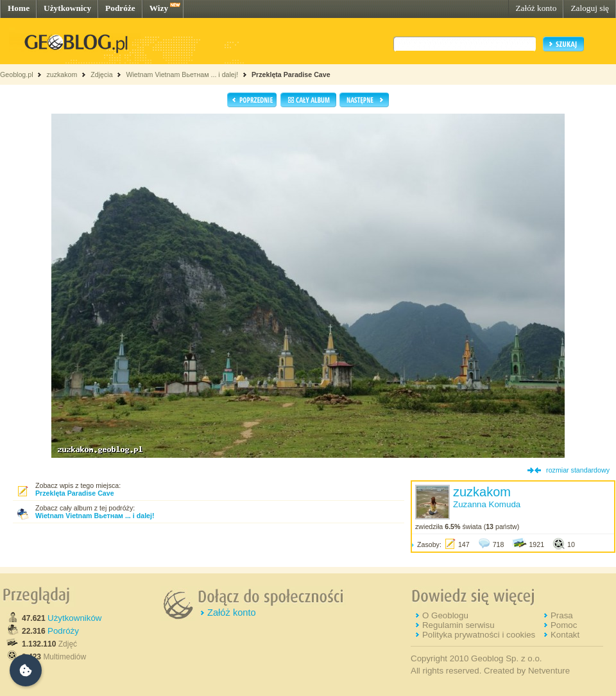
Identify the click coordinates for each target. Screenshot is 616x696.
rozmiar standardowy (578, 470)
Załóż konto (536, 8)
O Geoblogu (445, 615)
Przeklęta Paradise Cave (291, 74)
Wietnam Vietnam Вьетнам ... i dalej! (182, 74)
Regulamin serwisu (458, 625)
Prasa (562, 615)
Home (19, 8)
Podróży (63, 631)
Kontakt (565, 635)
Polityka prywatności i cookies (479, 635)
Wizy (159, 8)
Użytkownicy (67, 8)
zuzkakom (62, 74)
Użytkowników (74, 618)
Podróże (120, 8)
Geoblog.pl (17, 74)
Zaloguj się (590, 8)
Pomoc (564, 625)
